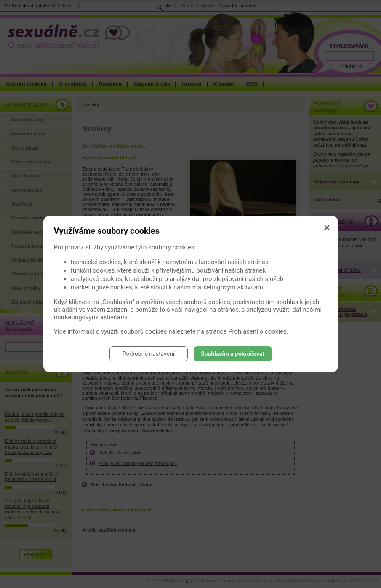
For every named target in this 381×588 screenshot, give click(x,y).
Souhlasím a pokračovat (233, 354)
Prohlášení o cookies (257, 331)
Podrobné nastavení (149, 354)
